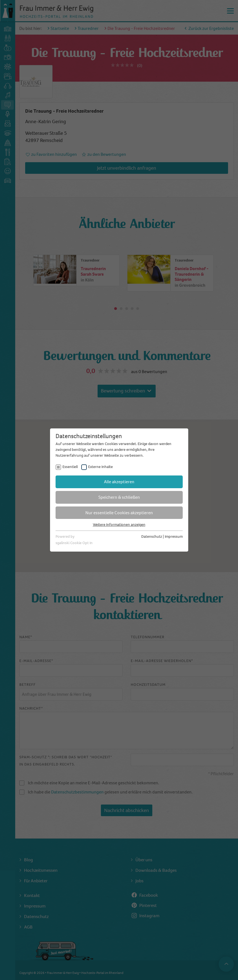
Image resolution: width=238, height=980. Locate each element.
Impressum (174, 536)
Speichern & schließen (119, 497)
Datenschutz (152, 536)
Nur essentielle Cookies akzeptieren (119, 513)
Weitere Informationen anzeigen (119, 525)
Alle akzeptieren (119, 482)
